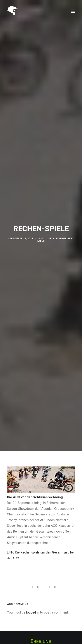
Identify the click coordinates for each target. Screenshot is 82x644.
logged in (33, 603)
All (43, 234)
